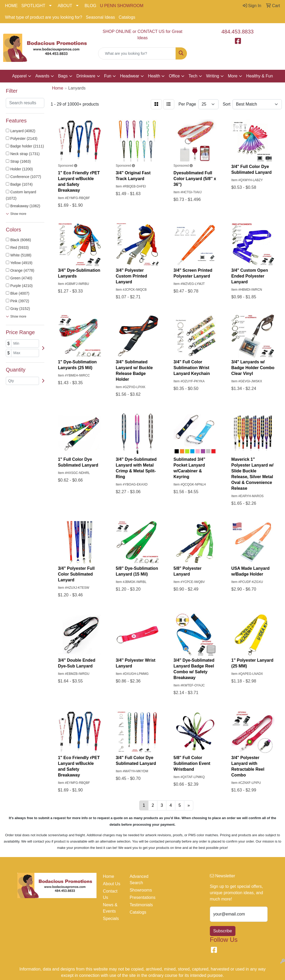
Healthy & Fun (260, 76)
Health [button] (154, 76)
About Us (112, 884)
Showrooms (140, 890)
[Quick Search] (137, 53)
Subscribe (223, 931)
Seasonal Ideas (100, 17)
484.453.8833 (238, 32)
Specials (111, 919)
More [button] (233, 76)
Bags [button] (63, 76)
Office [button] (174, 76)
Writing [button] (213, 76)
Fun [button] (108, 76)
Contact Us (110, 894)
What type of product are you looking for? (44, 17)
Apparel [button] (19, 76)
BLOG (90, 6)
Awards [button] (42, 76)
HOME (11, 6)
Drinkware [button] (86, 76)
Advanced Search (139, 880)
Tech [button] (193, 76)
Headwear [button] (130, 76)
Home (108, 876)
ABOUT (65, 6)
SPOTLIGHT (33, 6)
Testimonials (140, 905)
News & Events (110, 908)
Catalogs (127, 17)
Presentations (140, 897)
